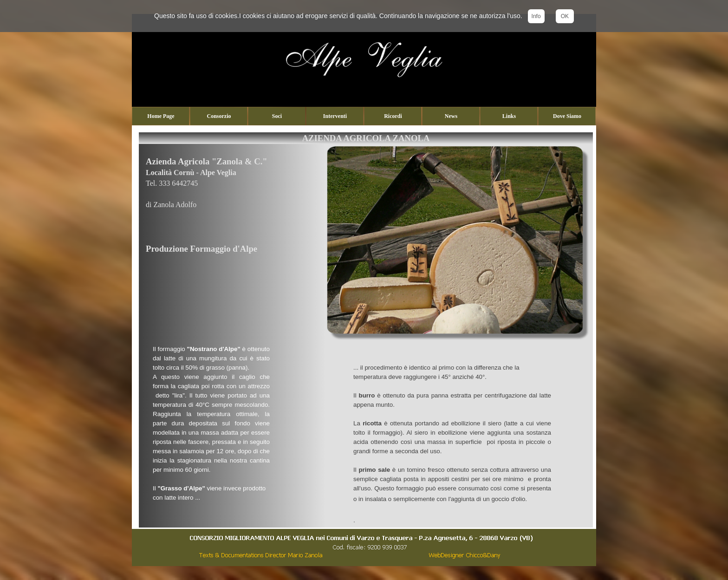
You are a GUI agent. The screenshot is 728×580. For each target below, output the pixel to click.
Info (536, 16)
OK (565, 16)
